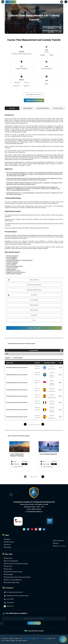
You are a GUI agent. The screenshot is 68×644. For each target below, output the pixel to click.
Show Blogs (7, 547)
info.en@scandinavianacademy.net (13, 592)
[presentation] (25, 424)
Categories (7, 539)
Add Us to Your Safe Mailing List (13, 580)
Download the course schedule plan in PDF (52, 31)
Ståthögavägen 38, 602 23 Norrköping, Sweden (16, 596)
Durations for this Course (34, 94)
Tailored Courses (9, 542)
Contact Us (7, 545)
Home (10, 2)
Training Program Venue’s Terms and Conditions (17, 577)
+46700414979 (9, 603)
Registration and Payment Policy (13, 572)
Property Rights (8, 574)
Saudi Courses (8, 558)
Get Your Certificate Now (11, 561)
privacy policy (27, 638)
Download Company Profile (11, 582)
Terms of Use (8, 566)
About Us (56, 543)
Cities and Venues (58, 540)
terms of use (40, 638)
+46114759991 (9, 599)
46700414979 (9, 606)
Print (34, 320)
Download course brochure (34, 290)
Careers (59, 546)
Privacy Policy (8, 569)
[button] (28, 425)
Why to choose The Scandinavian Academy (16, 564)
